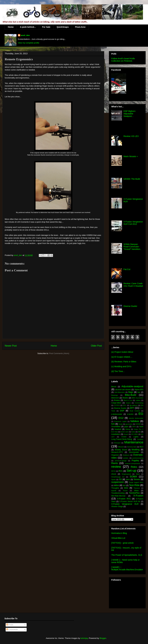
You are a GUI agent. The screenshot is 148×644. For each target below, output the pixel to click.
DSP (122, 411)
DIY (132, 408)
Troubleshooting (118, 493)
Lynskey (140, 439)
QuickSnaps (63, 27)
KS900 (124, 437)
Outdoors (126, 455)
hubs (133, 432)
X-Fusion (138, 496)
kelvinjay (84, 638)
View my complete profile (29, 43)
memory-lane (132, 447)
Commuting (139, 403)
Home (11, 27)
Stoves (137, 479)
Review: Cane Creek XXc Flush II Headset (133, 285)
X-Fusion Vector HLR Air (130, 501)
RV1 (121, 471)
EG (141, 414)
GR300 (138, 424)
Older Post (96, 346)
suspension (118, 482)
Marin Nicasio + (131, 156)
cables (138, 400)
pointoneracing (138, 458)
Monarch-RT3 (117, 452)
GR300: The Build (132, 179)
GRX (134, 427)
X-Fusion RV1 (124, 499)
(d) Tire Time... (118, 371)
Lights (136, 437)
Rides (134, 467)
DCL (125, 405)
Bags (131, 392)
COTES (117, 405)
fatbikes (135, 421)
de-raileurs (134, 405)
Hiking (128, 429)
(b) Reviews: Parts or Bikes (124, 362)
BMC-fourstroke (137, 398)
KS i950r (135, 434)
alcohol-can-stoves (123, 390)
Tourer (125, 491)
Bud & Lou (128, 400)
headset (118, 429)
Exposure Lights (120, 421)
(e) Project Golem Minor (122, 352)
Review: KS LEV (131, 136)
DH (142, 405)
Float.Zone (80, 27)
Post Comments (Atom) (59, 353)
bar (139, 392)
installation (116, 434)
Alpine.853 (139, 390)
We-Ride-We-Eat (118, 496)
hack (141, 427)
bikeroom (115, 398)
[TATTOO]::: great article (122, 543)
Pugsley (135, 460)
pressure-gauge (121, 461)
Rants (115, 463)
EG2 (121, 418)
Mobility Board (121, 450)
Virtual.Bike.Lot (118, 538)
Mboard (121, 447)
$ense (114, 387)
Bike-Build (131, 395)
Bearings (115, 395)
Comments (12, 629)
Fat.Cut (127, 269)
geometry (129, 424)
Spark (113, 479)
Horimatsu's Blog (119, 533)
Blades (125, 398)
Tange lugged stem (136, 482)
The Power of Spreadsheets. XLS (127, 555)
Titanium (137, 488)
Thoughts (115, 488)
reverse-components (133, 463)
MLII (142, 447)
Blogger (103, 638)
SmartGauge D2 (118, 477)
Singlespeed (126, 474)
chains (128, 403)
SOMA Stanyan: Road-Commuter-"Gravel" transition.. (132, 247)
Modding (136, 450)
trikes (136, 491)
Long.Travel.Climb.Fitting (122, 439)
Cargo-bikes (116, 403)
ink (139, 432)
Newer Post (11, 346)
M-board (117, 443)
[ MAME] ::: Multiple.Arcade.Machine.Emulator (127, 568)
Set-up (131, 471)
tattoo (116, 485)
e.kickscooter (117, 414)
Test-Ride (134, 485)
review (116, 467)
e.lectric (130, 414)
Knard (126, 434)
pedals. (126, 458)
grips (126, 427)
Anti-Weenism (120, 392)
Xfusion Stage (117, 506)
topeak (114, 491)
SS (120, 479)
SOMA (133, 477)
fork (113, 424)
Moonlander (134, 452)
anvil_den (25, 35)
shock (114, 474)
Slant (138, 474)
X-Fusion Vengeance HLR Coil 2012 (133, 223)
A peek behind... (28, 27)
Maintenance (134, 442)
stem (128, 479)
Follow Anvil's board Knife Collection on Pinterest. (123, 60)
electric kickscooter (136, 418)
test (124, 485)
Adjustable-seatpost (132, 386)
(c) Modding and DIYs (121, 366)
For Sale (46, 27)
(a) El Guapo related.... (122, 357)
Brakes (117, 400)
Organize (115, 455)
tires (126, 488)
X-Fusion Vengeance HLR (125, 504)
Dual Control (135, 411)
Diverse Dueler (130, 306)
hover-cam (125, 432)
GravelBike (116, 427)
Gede (121, 424)
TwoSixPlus (134, 493)
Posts (10, 625)
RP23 (113, 471)
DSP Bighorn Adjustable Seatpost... (130, 114)
